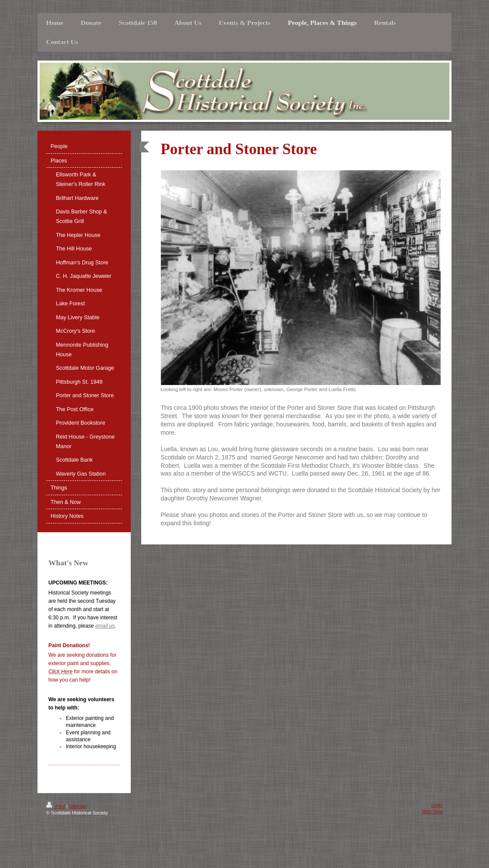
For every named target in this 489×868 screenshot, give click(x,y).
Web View (432, 811)
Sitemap (78, 806)
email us (105, 626)
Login (437, 805)
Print (56, 806)
